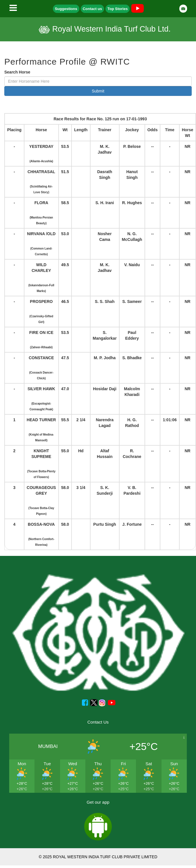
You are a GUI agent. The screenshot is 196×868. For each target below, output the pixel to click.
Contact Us (98, 722)
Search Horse (17, 72)
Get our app (98, 802)
